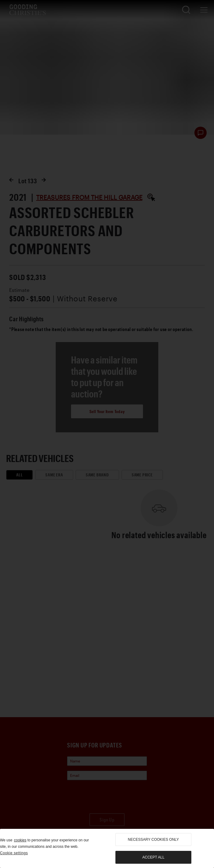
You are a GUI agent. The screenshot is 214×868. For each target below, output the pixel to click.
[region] (107, 848)
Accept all (153, 857)
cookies (20, 840)
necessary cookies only (154, 840)
